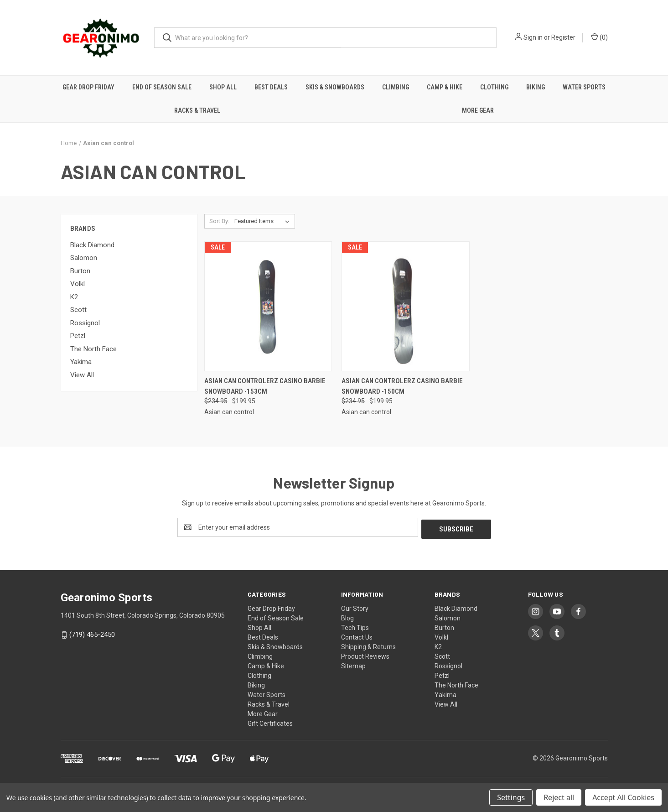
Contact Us (357, 635)
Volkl (78, 284)
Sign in (533, 37)
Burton (80, 271)
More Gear (478, 110)
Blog (347, 616)
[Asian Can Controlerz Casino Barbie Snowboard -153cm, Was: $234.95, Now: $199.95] (268, 306)
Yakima (81, 362)
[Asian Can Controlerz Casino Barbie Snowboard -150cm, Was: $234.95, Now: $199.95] (406, 306)
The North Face (93, 349)
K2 (74, 297)
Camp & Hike (445, 87)
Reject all (559, 797)
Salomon (84, 258)
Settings (511, 797)
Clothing (494, 87)
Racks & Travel (197, 110)
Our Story (355, 607)
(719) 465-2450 (92, 633)
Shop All (223, 87)
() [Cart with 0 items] (599, 37)
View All (82, 375)
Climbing (396, 87)
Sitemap (353, 664)
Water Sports (584, 87)
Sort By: (219, 221)
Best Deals (271, 87)
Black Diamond (92, 245)
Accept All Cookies (623, 797)
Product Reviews (365, 655)
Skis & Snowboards (335, 87)
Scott (78, 310)
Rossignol (85, 323)
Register (563, 37)
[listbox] (264, 221)
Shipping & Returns (368, 645)
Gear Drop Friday (88, 87)
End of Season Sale (162, 87)
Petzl (78, 336)
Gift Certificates (270, 722)
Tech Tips (355, 626)
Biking (536, 87)
